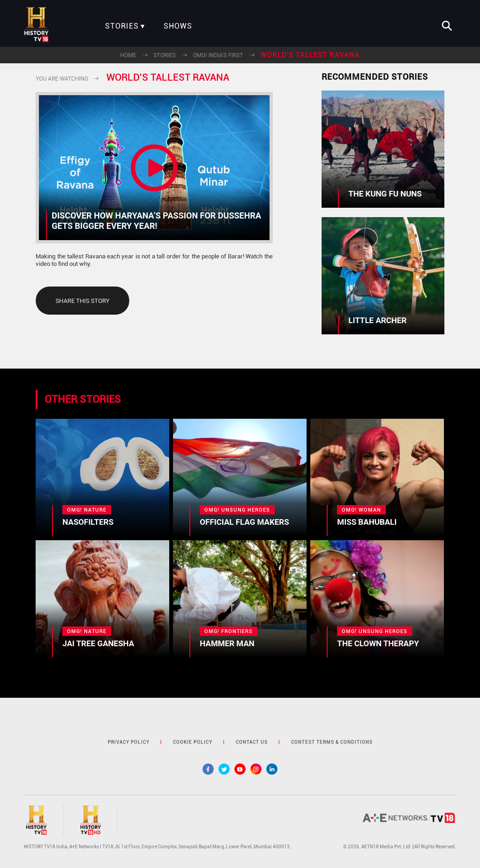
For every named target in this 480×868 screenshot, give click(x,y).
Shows (178, 26)
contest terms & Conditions (332, 742)
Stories (122, 26)
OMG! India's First (218, 55)
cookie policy (193, 742)
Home (128, 55)
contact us (252, 742)
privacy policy (129, 742)
